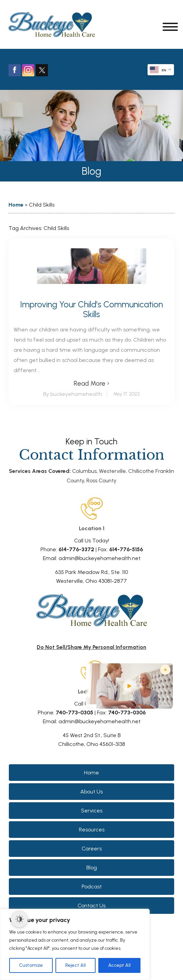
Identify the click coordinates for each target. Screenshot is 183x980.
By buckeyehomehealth (73, 394)
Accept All (119, 965)
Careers (92, 849)
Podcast (92, 887)
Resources (92, 830)
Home (16, 205)
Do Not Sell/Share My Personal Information (91, 647)
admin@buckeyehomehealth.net (99, 558)
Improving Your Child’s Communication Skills (91, 309)
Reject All (76, 965)
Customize (31, 965)
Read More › (91, 383)
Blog (92, 868)
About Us (91, 792)
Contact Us (91, 906)
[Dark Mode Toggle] (19, 919)
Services (92, 811)
